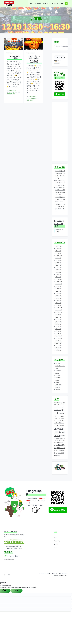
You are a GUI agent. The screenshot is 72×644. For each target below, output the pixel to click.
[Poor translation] (16, 590)
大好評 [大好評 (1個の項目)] (60, 438)
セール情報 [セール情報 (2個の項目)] (62, 413)
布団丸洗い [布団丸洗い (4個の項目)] (59, 440)
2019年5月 (58, 324)
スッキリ (11, 111)
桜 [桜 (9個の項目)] (59, 445)
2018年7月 (58, 348)
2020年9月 (58, 286)
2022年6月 (58, 249)
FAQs (55, 538)
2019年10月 (59, 312)
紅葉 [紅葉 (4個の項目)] (59, 450)
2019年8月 (58, 317)
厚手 (14, 115)
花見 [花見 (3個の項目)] (63, 453)
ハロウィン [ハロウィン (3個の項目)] (61, 423)
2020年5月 (58, 296)
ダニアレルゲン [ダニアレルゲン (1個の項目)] (57, 419)
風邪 (25, 123)
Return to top (63, 576)
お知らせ (11, 108)
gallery (56, 544)
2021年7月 (58, 263)
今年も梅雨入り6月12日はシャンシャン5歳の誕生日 (60, 183)
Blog (55, 547)
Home (56, 535)
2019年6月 (58, 322)
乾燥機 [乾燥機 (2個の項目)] (62, 436)
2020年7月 (58, 291)
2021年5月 (58, 267)
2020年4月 (58, 298)
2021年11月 (59, 256)
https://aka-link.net (9, 559)
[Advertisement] (60, 132)
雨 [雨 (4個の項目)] (55, 455)
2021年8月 (58, 260)
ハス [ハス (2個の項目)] (60, 421)
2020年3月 (58, 301)
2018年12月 (59, 336)
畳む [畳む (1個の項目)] (57, 451)
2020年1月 (58, 305)
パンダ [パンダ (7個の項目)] (57, 425)
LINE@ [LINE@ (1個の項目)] (56, 407)
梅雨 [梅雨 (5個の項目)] (62, 445)
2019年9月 (58, 315)
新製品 (57, 380)
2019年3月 (58, 329)
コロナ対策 (58, 371)
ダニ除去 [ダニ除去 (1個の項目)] (62, 419)
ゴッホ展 (25, 119)
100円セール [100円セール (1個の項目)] (59, 405)
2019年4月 (58, 327)
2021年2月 (58, 275)
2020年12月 (59, 279)
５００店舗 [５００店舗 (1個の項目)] (58, 456)
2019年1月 (58, 334)
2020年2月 (58, 303)
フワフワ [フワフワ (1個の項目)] (62, 426)
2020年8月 (58, 289)
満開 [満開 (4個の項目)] (58, 448)
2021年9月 (58, 258)
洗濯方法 (58, 387)
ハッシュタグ (10, 113)
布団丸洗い (58, 378)
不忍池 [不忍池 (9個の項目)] (57, 436)
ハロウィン (24, 121)
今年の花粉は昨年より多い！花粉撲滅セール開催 (60, 199)
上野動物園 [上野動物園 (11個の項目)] (60, 432)
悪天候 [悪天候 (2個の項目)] (58, 443)
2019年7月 (58, 320)
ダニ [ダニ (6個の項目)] (56, 416)
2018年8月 (58, 346)
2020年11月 (59, 282)
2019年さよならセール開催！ (12, 56)
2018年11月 (59, 338)
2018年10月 (59, 341)
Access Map (57, 541)
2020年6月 (58, 294)
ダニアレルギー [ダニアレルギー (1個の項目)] (61, 416)
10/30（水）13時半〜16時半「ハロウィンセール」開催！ (27, 59)
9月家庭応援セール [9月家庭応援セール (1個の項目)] (58, 403)
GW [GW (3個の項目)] (63, 405)
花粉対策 (58, 390)
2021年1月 (58, 277)
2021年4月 (58, 270)
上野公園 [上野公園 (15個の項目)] (59, 429)
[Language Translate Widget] (60, 57)
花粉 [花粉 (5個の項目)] (59, 453)
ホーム (34, 25)
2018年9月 (58, 343)
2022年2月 (58, 253)
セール (9, 109)
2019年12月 (59, 308)
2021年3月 (58, 272)
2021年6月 (58, 265)
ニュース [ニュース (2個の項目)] (56, 421)
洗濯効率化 (58, 385)
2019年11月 (59, 310)
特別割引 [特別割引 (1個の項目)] (62, 448)
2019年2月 (58, 331)
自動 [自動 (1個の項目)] (57, 453)
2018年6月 (58, 350)
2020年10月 (59, 284)
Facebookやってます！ (59, 224)
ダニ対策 (58, 375)
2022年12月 (59, 246)
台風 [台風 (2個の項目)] (57, 438)
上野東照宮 (10, 115)
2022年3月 (58, 251)
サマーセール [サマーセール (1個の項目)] (60, 407)
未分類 (57, 382)
